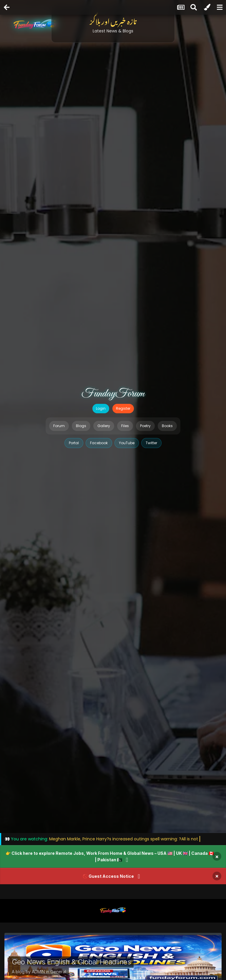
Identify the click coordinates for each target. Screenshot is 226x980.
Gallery (104, 426)
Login (101, 408)
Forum (59, 426)
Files (125, 426)
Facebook (99, 443)
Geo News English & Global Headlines (71, 962)
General (58, 972)
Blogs (81, 426)
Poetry (145, 426)
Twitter (151, 443)
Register (123, 408)
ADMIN (38, 972)
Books (167, 426)
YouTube (127, 443)
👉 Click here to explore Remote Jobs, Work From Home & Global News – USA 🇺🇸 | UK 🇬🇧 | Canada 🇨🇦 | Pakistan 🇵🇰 (110, 856)
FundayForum (113, 394)
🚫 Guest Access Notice (108, 876)
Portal (74, 443)
